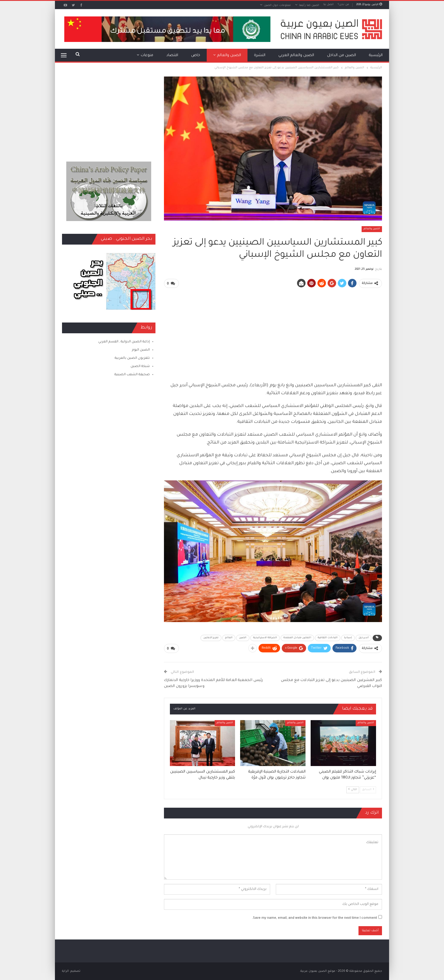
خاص (196, 55)
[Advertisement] (273, 332)
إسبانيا (348, 638)
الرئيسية (376, 55)
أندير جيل (364, 638)
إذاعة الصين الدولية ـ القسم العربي (124, 342)
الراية (65, 971)
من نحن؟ (343, 5)
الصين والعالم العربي (296, 55)
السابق (368, 789)
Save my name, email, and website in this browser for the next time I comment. (314, 918)
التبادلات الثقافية (328, 638)
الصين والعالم (229, 55)
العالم (229, 638)
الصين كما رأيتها (309, 6)
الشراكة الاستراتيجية (265, 638)
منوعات (147, 55)
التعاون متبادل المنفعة (297, 638)
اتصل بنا (328, 5)
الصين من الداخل (341, 55)
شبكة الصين (140, 367)
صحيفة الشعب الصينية (132, 375)
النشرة (260, 55)
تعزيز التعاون (211, 638)
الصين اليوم (141, 350)
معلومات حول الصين (277, 6)
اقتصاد (172, 55)
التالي (353, 789)
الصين (243, 638)
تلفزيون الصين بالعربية (132, 358)
